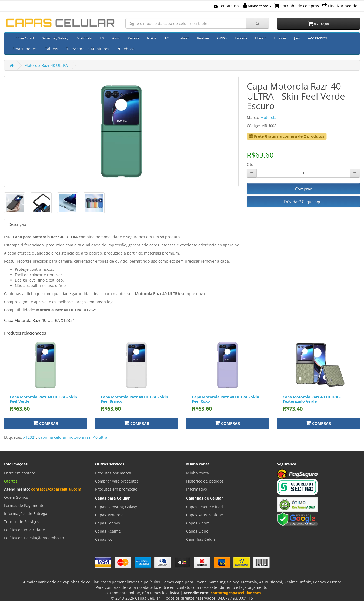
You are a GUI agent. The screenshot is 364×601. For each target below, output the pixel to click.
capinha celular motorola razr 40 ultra (73, 437)
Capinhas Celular (202, 539)
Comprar (303, 189)
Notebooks (127, 49)
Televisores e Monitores (88, 49)
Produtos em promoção (116, 489)
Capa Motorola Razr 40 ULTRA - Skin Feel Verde (43, 399)
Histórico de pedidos (205, 481)
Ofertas (11, 481)
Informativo (197, 489)
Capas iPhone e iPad (205, 507)
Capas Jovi (104, 539)
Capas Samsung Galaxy (116, 507)
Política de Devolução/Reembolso (34, 538)
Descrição (17, 224)
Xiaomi (133, 38)
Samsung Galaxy (55, 38)
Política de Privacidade (24, 530)
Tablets (51, 49)
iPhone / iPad (23, 38)
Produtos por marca (113, 473)
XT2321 (30, 437)
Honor (260, 38)
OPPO (222, 38)
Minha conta (257, 6)
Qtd (250, 164)
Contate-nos (227, 6)
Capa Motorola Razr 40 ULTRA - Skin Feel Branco (134, 399)
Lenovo (241, 38)
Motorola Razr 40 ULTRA (46, 65)
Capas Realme (108, 531)
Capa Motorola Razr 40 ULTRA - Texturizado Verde (312, 399)
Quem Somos (16, 497)
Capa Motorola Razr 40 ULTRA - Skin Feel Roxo (226, 399)
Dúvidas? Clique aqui (303, 202)
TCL (168, 38)
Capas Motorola (109, 515)
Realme (203, 38)
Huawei (280, 38)
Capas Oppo (197, 531)
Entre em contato (20, 473)
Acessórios (317, 38)
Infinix (184, 38)
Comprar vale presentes (117, 481)
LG (102, 38)
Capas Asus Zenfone (205, 515)
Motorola (84, 38)
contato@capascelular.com (56, 489)
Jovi (297, 38)
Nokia (152, 38)
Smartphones (25, 49)
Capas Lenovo (108, 523)
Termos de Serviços (22, 522)
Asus (116, 38)
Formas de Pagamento (24, 505)
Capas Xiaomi (198, 523)
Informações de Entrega (26, 514)
